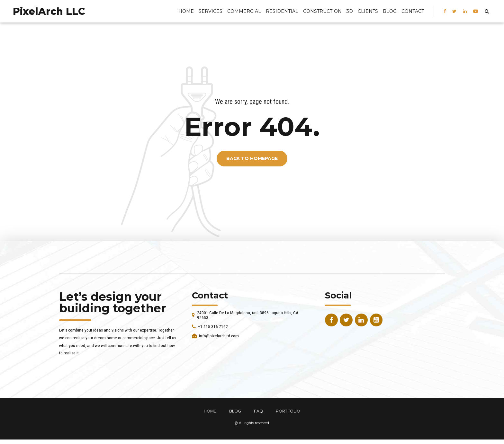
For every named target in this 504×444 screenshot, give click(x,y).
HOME (210, 411)
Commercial (244, 11)
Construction (322, 11)
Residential (282, 11)
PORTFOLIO (288, 411)
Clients (368, 11)
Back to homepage (252, 159)
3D (350, 11)
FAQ (258, 411)
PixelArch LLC (49, 11)
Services (211, 11)
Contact (413, 11)
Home (186, 11)
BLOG (390, 11)
